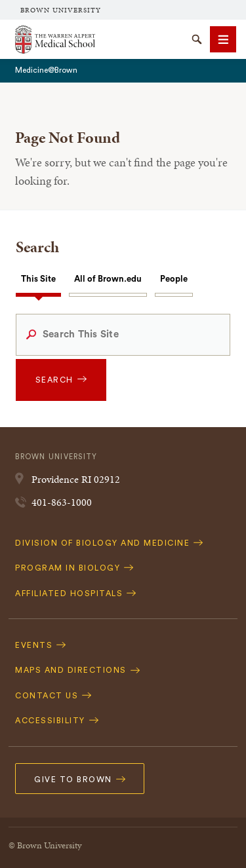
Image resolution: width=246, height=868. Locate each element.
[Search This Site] (123, 335)
